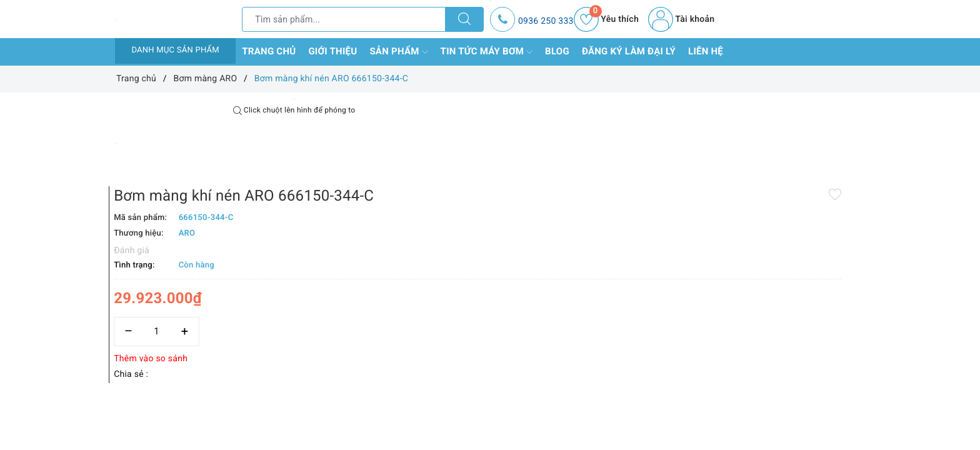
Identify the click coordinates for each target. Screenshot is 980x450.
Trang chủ (269, 51)
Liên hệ (706, 51)
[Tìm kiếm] (464, 19)
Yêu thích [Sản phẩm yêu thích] (606, 19)
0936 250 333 (546, 21)
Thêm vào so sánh (470, 289)
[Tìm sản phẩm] (344, 19)
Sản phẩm (398, 52)
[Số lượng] (476, 262)
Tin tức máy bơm (487, 52)
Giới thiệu (332, 51)
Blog (557, 51)
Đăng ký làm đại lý (629, 51)
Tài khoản (681, 19)
